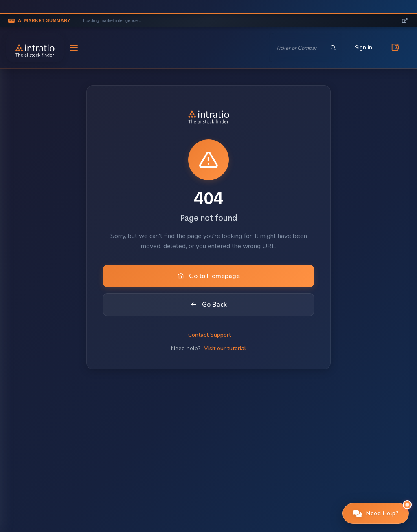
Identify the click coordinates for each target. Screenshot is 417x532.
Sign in (363, 47)
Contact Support (210, 335)
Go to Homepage (209, 276)
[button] (376, 513)
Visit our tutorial (225, 348)
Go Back (209, 305)
